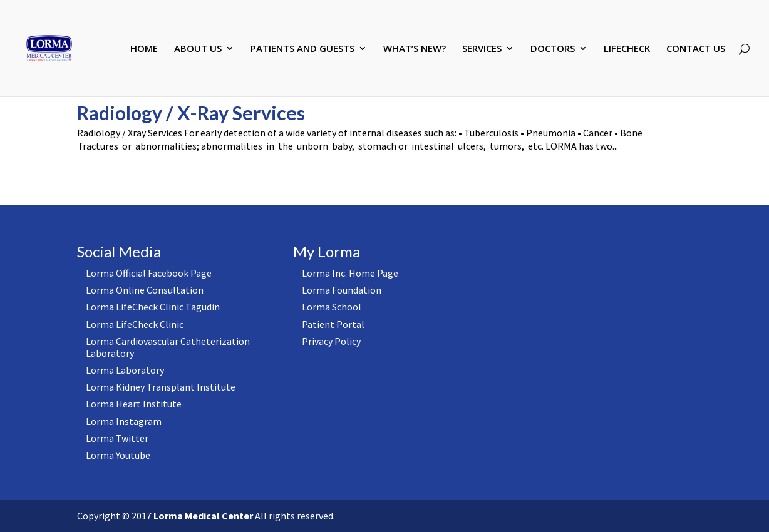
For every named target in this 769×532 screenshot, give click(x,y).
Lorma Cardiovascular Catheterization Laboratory (168, 347)
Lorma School (332, 307)
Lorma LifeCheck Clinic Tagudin (153, 307)
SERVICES (482, 49)
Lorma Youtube (118, 455)
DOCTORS (553, 49)
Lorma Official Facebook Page (149, 273)
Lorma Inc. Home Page (350, 273)
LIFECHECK (627, 49)
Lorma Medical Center (203, 516)
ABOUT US (198, 49)
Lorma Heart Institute (134, 404)
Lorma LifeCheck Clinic (135, 324)
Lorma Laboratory (125, 370)
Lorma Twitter (117, 438)
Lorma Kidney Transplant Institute (161, 387)
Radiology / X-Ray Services (191, 113)
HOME (144, 49)
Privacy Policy (331, 341)
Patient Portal (333, 324)
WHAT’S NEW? (415, 49)
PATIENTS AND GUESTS (302, 49)
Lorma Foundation (342, 290)
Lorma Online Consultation (145, 290)
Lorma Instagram (124, 421)
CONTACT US (696, 49)
